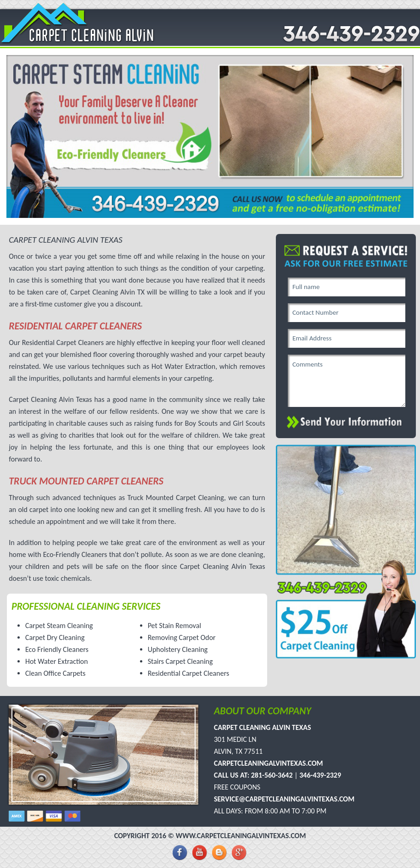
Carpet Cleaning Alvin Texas (263, 727)
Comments (347, 381)
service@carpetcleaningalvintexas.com (284, 799)
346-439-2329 (320, 775)
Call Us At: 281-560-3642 (253, 775)
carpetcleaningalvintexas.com (269, 763)
